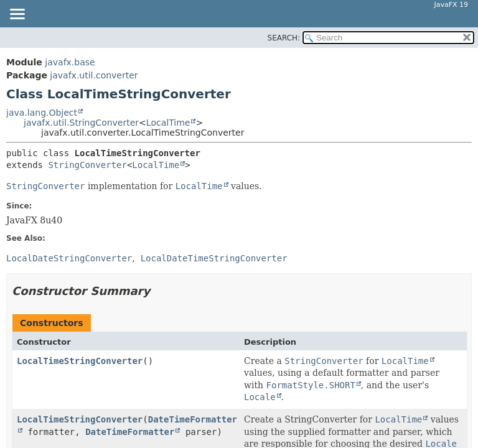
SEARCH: (284, 38)
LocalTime (168, 123)
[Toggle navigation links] (17, 15)
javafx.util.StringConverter (81, 123)
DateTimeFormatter (130, 432)
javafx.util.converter (94, 75)
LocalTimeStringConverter (80, 361)
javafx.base (70, 62)
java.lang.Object (42, 113)
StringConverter (87, 165)
